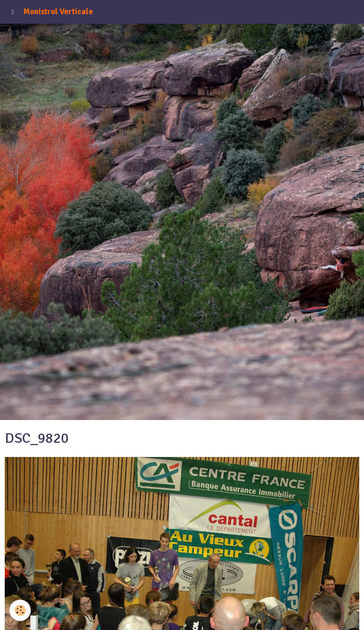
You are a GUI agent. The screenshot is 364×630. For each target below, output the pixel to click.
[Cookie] (20, 610)
